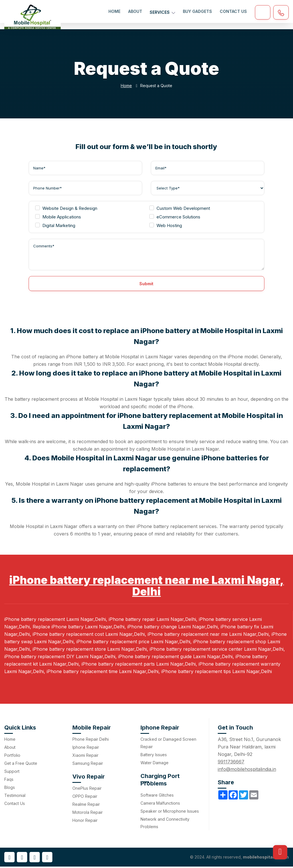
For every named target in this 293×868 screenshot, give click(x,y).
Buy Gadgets (198, 11)
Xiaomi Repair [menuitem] (85, 757)
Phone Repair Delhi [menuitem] (91, 741)
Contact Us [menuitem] (15, 805)
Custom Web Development (180, 210)
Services (163, 11)
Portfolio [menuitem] (12, 757)
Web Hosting (166, 227)
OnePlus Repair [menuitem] (87, 790)
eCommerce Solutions (175, 218)
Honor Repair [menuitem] (85, 822)
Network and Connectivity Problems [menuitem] (165, 824)
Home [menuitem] (10, 741)
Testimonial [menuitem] (15, 797)
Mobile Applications (58, 218)
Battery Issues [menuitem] (154, 756)
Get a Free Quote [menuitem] (21, 765)
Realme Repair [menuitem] (86, 806)
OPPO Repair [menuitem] (85, 798)
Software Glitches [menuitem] (157, 796)
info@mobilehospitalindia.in (247, 771)
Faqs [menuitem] (9, 781)
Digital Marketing (55, 227)
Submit (146, 285)
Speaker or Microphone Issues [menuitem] (170, 813)
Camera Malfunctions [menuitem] (160, 805)
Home (115, 11)
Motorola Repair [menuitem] (88, 814)
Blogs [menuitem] (10, 789)
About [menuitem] (10, 749)
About (136, 11)
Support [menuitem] (12, 773)
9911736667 (231, 763)
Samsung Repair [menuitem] (88, 765)
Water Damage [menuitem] (155, 764)
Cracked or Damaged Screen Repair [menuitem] (168, 744)
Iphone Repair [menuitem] (86, 749)
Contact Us (233, 11)
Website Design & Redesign (66, 210)
